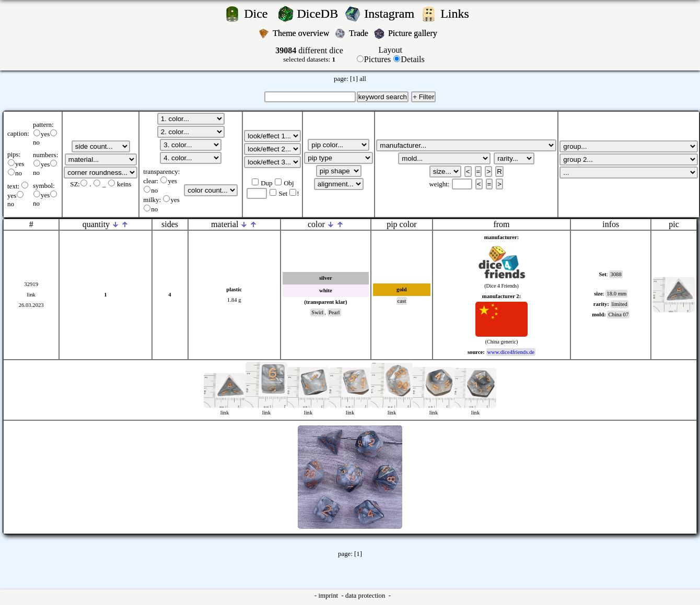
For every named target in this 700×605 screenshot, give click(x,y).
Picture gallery (415, 33)
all (363, 79)
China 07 (618, 315)
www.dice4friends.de (511, 352)
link (31, 295)
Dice (259, 14)
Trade (360, 33)
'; (101, 146)
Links (458, 14)
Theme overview (302, 33)
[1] (354, 79)
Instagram (391, 14)
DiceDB (319, 14)
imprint (329, 596)
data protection (366, 596)
